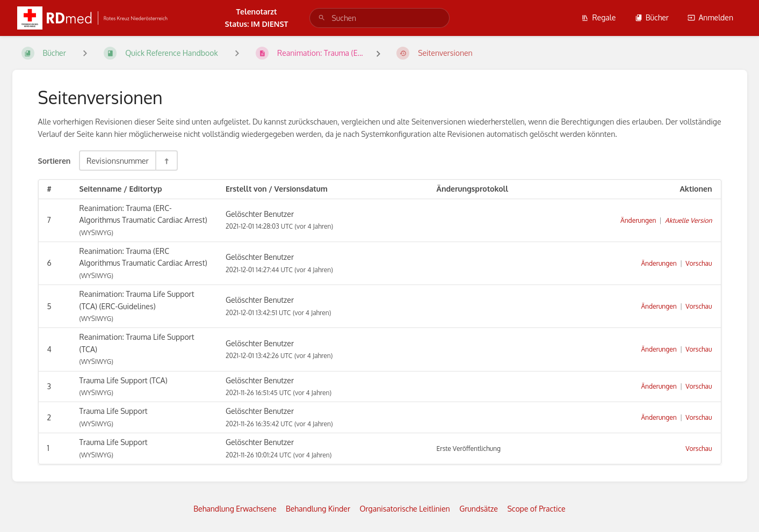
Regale (598, 17)
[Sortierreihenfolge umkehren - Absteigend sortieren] (166, 161)
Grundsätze (479, 509)
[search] (379, 18)
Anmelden (710, 17)
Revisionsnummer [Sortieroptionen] (118, 161)
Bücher (652, 17)
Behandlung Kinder (318, 509)
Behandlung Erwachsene (235, 509)
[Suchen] (322, 18)
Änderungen (638, 220)
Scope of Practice (536, 509)
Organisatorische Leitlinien (404, 509)
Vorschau (699, 263)
